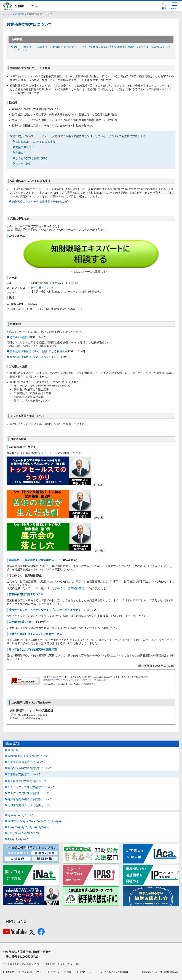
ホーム (6, 14)
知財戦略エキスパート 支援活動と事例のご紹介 (40, 202)
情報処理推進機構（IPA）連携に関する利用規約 (39, 351)
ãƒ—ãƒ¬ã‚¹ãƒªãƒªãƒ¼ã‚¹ (23, 815)
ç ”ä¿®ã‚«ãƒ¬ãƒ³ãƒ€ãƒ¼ (23, 833)
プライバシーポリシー (33, 972)
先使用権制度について (22, 622)
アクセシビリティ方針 (62, 972)
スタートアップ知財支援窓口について (31, 787)
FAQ (55, 424)
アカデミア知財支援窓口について (28, 793)
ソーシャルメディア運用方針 (114, 972)
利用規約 (10, 972)
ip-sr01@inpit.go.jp (42, 287)
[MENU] (174, 6)
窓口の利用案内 (19, 337)
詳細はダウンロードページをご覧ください (62, 680)
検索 (164, 6)
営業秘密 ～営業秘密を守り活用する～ (33, 560)
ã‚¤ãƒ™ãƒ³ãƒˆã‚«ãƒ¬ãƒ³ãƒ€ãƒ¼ (28, 827)
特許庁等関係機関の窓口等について (30, 799)
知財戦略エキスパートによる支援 (35, 142)
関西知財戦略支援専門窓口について (30, 768)
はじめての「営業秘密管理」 (69, 588)
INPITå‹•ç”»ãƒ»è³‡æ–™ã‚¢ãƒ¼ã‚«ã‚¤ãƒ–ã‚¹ (35, 821)
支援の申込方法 (25, 147)
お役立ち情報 (23, 164)
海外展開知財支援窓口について (27, 781)
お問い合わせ (86, 972)
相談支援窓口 (18, 14)
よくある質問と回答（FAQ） (33, 158)
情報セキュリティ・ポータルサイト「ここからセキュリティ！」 (47, 610)
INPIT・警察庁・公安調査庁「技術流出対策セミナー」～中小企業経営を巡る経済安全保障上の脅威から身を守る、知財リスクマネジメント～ (92, 48)
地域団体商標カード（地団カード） (30, 805)
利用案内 (21, 153)
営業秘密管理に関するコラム (26, 594)
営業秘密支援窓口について (24, 774)
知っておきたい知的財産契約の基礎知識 (33, 649)
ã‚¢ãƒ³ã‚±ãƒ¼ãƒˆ (18, 839)
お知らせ (13, 750)
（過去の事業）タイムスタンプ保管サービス (35, 634)
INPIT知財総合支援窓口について (28, 756)
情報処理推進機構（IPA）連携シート (32, 357)
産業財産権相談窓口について (26, 762)
